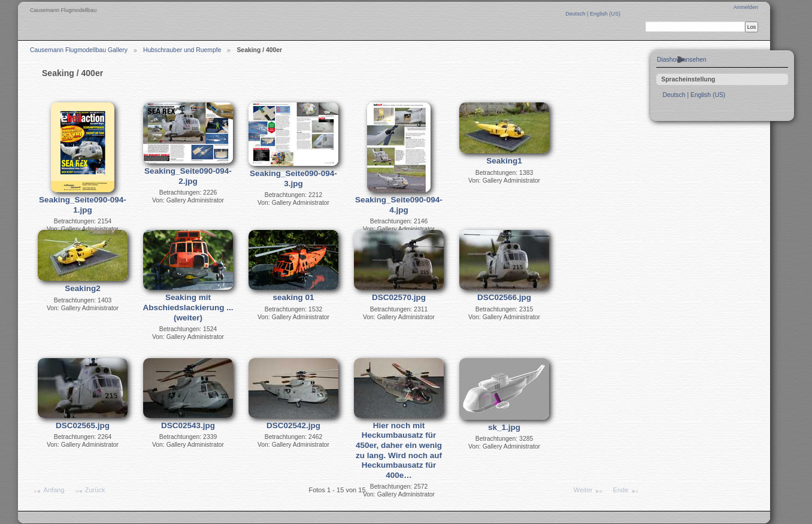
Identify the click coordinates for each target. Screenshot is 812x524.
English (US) (605, 14)
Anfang (48, 491)
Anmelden (746, 7)
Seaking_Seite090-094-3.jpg (293, 178)
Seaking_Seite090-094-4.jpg (399, 205)
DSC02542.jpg (293, 425)
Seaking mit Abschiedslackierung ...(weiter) (188, 307)
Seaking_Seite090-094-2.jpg (188, 176)
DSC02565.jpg (83, 425)
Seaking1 (504, 161)
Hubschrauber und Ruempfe (182, 50)
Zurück (90, 491)
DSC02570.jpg (399, 297)
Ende (626, 491)
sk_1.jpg (504, 427)
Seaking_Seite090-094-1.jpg (83, 205)
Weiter (589, 491)
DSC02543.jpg (188, 425)
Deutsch (576, 14)
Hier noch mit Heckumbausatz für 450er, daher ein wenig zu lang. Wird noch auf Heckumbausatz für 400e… (399, 450)
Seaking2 (82, 288)
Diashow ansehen (682, 60)
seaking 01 (293, 297)
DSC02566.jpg (504, 297)
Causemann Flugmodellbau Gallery (79, 50)
